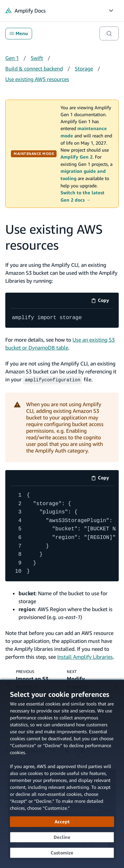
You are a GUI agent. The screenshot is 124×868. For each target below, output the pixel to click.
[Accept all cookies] (62, 822)
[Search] (109, 33)
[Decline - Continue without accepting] (62, 837)
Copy (102, 301)
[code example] (62, 318)
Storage (84, 69)
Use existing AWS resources (37, 79)
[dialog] (62, 774)
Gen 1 (12, 58)
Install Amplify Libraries (85, 656)
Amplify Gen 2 (77, 157)
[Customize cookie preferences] (62, 853)
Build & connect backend (34, 69)
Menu (19, 33)
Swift (37, 58)
